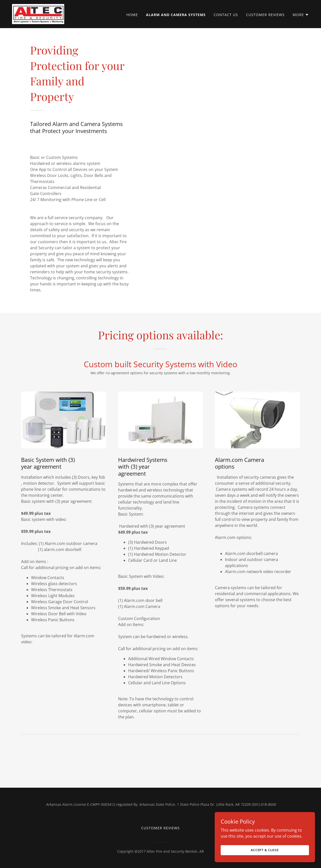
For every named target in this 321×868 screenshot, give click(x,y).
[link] (38, 14)
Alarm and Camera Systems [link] (176, 15)
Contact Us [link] (226, 15)
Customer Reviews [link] (265, 15)
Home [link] (132, 15)
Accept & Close (265, 850)
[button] (301, 15)
